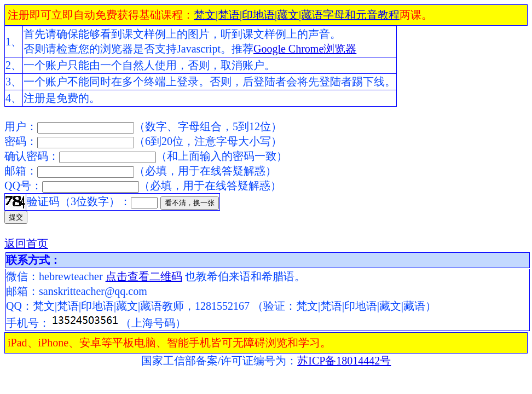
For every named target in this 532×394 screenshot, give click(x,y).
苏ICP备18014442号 (344, 361)
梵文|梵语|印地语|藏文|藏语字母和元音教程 (297, 15)
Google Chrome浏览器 (305, 49)
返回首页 (26, 244)
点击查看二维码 (144, 276)
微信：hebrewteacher (56, 276)
